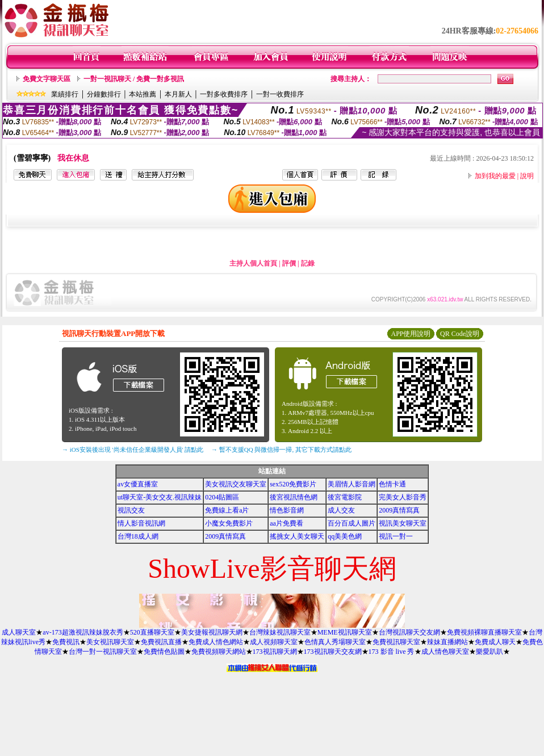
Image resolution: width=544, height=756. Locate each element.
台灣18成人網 (138, 536)
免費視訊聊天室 (396, 642)
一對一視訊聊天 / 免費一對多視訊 (134, 79)
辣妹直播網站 (447, 642)
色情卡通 (392, 484)
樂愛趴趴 (489, 652)
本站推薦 (143, 94)
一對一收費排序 (280, 94)
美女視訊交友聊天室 (236, 484)
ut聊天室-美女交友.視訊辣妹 (160, 497)
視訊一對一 (396, 536)
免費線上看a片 (227, 510)
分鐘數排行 (104, 94)
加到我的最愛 (495, 176)
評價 (289, 263)
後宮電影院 (345, 497)
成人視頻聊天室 (274, 642)
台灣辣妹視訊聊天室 (280, 632)
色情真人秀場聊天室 (335, 642)
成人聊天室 (19, 632)
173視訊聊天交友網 (333, 652)
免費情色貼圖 (164, 652)
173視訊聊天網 (275, 652)
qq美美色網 (345, 536)
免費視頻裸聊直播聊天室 (484, 632)
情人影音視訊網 (141, 523)
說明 (527, 176)
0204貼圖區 (222, 497)
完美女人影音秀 (403, 497)
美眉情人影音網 (351, 484)
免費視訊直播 (161, 642)
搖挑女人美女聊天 (297, 536)
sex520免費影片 (293, 484)
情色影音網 (287, 510)
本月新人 (178, 94)
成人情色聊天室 (445, 652)
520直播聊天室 (152, 632)
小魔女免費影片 (229, 523)
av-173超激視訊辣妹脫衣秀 (83, 632)
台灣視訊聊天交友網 (409, 632)
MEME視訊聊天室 (345, 632)
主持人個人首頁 (253, 263)
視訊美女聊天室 (403, 523)
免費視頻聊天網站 (219, 652)
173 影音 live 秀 (392, 652)
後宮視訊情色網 (294, 497)
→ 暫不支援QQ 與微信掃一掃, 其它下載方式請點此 (281, 450)
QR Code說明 (460, 334)
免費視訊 (66, 642)
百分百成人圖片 (351, 523)
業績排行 (65, 94)
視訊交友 (131, 510)
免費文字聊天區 (47, 79)
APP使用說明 (411, 334)
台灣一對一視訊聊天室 (103, 652)
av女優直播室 (138, 484)
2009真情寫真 (399, 510)
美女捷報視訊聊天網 (212, 632)
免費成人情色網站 (216, 642)
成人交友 (341, 510)
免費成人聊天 (495, 642)
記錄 (308, 263)
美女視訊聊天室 (110, 642)
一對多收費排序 (224, 94)
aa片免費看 (286, 523)
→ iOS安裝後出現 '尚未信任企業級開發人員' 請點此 (133, 450)
